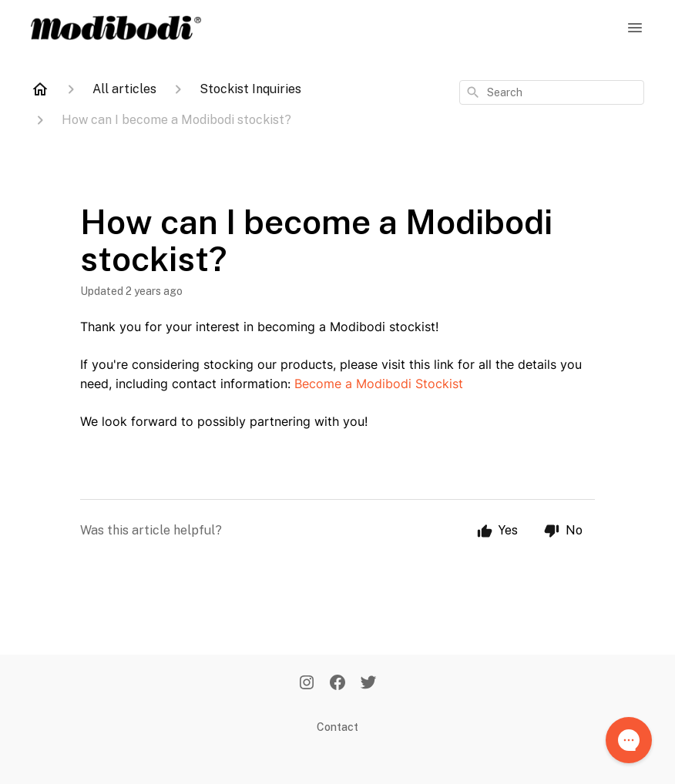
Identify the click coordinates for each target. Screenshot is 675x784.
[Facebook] (337, 684)
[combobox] (552, 92)
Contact (337, 727)
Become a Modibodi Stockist (379, 384)
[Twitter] (368, 684)
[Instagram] (307, 684)
